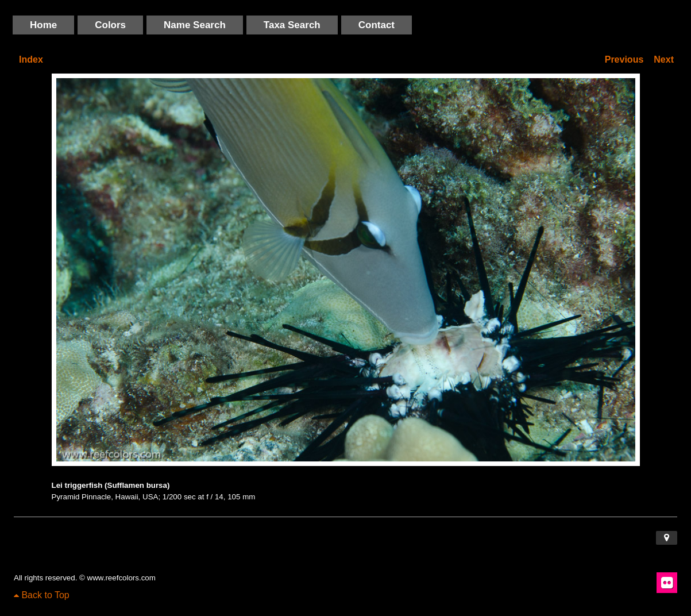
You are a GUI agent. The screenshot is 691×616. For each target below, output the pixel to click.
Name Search (195, 25)
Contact (377, 25)
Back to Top (42, 595)
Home (43, 25)
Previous (624, 59)
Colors (110, 25)
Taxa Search (292, 25)
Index (31, 59)
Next (664, 59)
